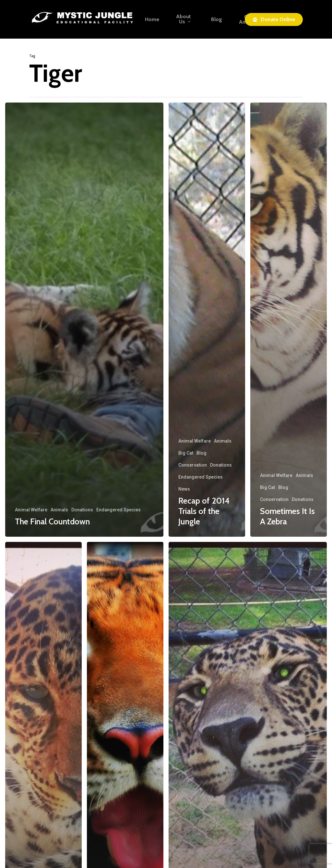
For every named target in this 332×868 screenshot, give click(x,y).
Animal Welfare (31, 510)
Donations (82, 510)
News (184, 489)
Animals (59, 510)
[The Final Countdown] (84, 320)
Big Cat (186, 453)
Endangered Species (119, 510)
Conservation (193, 465)
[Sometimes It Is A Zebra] (289, 320)
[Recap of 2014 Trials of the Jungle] (207, 320)
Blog (202, 453)
